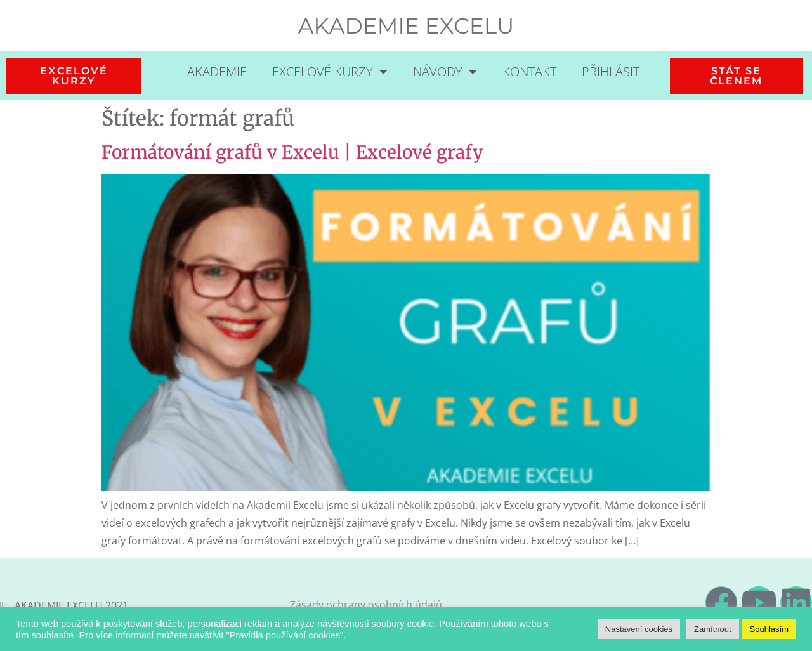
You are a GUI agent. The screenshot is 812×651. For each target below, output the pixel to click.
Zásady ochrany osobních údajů (366, 605)
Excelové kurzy (330, 72)
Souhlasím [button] (769, 629)
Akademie (217, 71)
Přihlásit (611, 71)
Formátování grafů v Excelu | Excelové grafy (292, 152)
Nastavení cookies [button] (639, 629)
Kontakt (529, 71)
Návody (445, 72)
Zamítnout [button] (713, 629)
